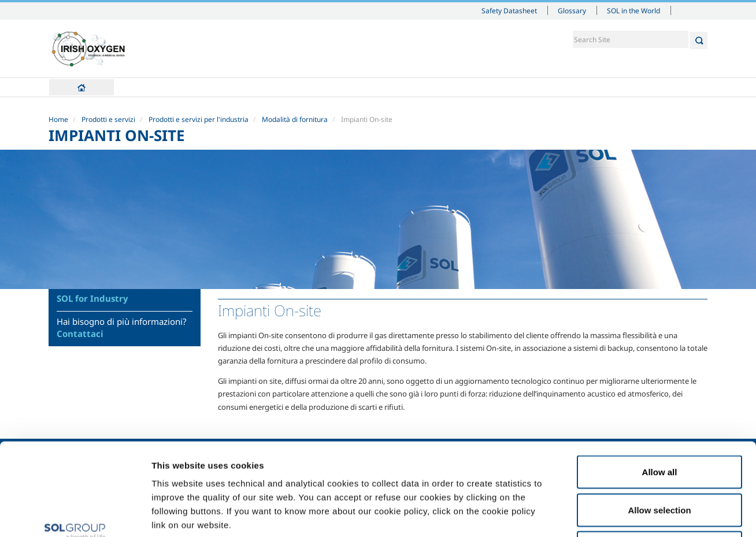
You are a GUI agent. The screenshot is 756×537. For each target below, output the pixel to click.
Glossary (572, 10)
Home (81, 87)
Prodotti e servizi (108, 119)
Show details (601, 514)
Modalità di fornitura (295, 119)
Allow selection (659, 423)
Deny (660, 461)
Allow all (660, 385)
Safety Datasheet (509, 10)
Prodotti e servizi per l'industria (199, 119)
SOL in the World (633, 10)
